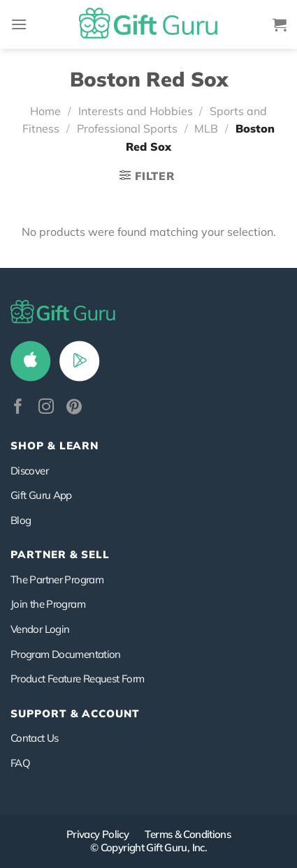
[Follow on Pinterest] (74, 408)
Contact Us (35, 738)
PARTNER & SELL (60, 554)
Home (45, 111)
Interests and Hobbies (136, 111)
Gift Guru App (41, 495)
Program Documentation (66, 654)
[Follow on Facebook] (18, 408)
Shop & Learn (55, 446)
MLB (206, 128)
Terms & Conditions (188, 834)
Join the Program (48, 604)
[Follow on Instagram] (46, 408)
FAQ (20, 763)
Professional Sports (127, 128)
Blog (21, 520)
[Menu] (19, 24)
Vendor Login (40, 629)
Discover (29, 471)
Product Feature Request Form (77, 679)
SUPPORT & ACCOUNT (75, 713)
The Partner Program (57, 579)
